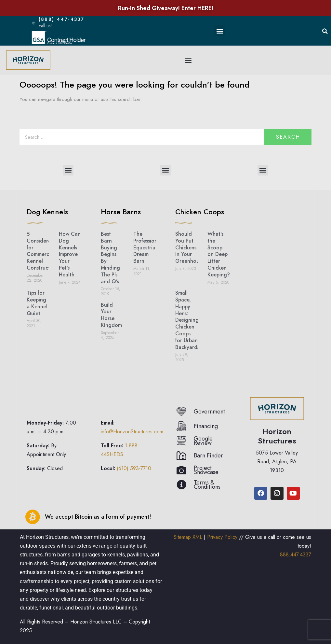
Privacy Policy (222, 537)
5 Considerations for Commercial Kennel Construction (45, 251)
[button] (220, 31)
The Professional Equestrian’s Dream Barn (147, 247)
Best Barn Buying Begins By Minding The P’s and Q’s (110, 258)
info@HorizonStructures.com (132, 432)
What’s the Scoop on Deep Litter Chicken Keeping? (219, 254)
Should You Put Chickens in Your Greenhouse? (191, 247)
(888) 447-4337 (65, 19)
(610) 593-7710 (134, 468)
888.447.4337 (296, 555)
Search (288, 137)
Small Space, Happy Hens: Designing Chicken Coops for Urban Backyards (187, 320)
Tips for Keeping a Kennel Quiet (37, 303)
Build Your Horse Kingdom (111, 315)
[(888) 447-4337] (34, 23)
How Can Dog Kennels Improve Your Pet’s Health (70, 254)
